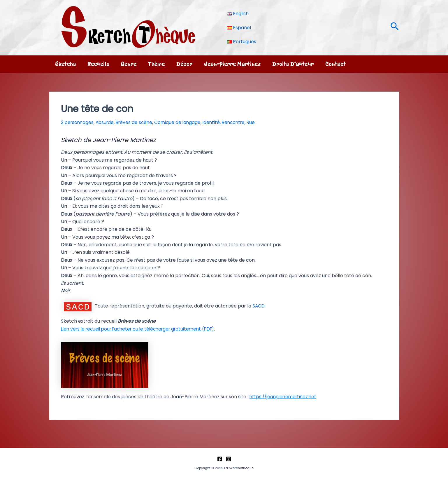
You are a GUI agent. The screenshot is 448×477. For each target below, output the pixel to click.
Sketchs (65, 64)
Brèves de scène (137, 122)
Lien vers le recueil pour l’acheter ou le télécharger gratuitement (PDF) (143, 329)
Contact (336, 64)
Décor (184, 64)
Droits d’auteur (293, 64)
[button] (395, 28)
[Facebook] (220, 458)
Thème (156, 64)
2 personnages (78, 122)
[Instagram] (229, 458)
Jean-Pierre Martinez (232, 64)
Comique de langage (182, 122)
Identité (216, 122)
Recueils (98, 64)
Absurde (107, 122)
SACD (259, 306)
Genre (129, 64)
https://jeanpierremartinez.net (285, 396)
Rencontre (240, 122)
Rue (258, 122)
